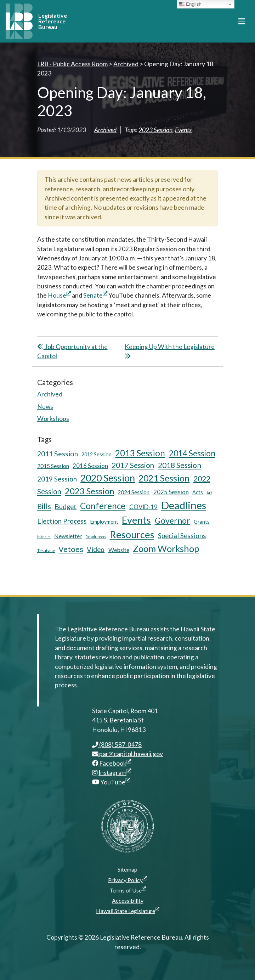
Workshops (53, 419)
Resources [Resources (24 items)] (132, 534)
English (190, 4)
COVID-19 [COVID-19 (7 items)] (143, 507)
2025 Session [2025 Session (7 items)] (171, 492)
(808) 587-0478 (117, 745)
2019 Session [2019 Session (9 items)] (57, 479)
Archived (105, 130)
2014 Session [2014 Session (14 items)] (192, 453)
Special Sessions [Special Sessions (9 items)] (182, 536)
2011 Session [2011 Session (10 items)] (58, 454)
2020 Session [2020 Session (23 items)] (108, 478)
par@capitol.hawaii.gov (128, 754)
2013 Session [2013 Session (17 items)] (140, 453)
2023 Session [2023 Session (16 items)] (89, 491)
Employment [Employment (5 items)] (104, 522)
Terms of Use (128, 890)
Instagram (115, 773)
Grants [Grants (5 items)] (202, 522)
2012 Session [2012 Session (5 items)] (97, 454)
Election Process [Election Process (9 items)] (62, 521)
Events (183, 130)
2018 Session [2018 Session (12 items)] (180, 465)
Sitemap (127, 869)
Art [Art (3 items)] (209, 493)
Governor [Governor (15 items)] (172, 520)
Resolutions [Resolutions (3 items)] (96, 537)
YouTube (115, 782)
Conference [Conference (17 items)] (103, 506)
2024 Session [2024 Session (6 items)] (134, 492)
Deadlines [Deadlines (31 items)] (184, 505)
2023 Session (155, 130)
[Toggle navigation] (242, 21)
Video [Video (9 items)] (96, 549)
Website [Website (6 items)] (119, 550)
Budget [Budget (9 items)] (66, 506)
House (59, 295)
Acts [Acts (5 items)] (198, 492)
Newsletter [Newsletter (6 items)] (68, 536)
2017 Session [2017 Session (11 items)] (133, 465)
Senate (95, 295)
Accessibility (128, 900)
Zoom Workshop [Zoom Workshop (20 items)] (166, 548)
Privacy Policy (127, 880)
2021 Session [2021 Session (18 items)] (164, 478)
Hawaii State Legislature (128, 911)
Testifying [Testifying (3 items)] (46, 550)
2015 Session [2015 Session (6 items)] (53, 466)
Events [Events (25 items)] (136, 520)
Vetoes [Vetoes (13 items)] (71, 549)
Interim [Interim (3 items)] (44, 537)
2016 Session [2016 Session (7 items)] (90, 466)
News (45, 407)
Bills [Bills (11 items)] (44, 506)
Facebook (112, 763)
